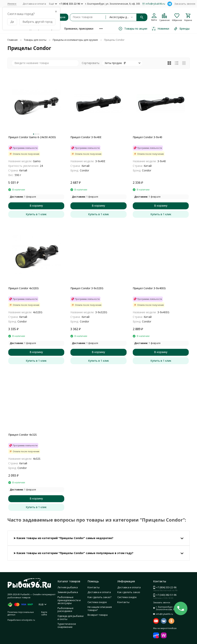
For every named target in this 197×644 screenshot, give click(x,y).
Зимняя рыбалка (68, 592)
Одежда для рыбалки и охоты (71, 617)
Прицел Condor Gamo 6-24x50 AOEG (32, 137)
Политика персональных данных (21, 613)
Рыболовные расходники (66, 610)
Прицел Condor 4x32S (23, 435)
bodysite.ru (29, 620)
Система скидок (97, 602)
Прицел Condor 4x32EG (23, 288)
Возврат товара (98, 615)
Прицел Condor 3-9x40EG (149, 288)
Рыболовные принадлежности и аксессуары (69, 600)
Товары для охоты (35, 40)
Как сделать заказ (129, 592)
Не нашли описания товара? (100, 608)
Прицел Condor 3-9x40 (147, 137)
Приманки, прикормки (79, 29)
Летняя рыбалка (68, 587)
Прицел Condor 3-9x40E (86, 137)
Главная (13, 40)
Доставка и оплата (34, 4)
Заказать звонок (185, 4)
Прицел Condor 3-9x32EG (87, 288)
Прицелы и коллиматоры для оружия (75, 40)
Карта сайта (44, 613)
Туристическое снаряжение (67, 625)
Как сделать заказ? (99, 597)
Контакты (94, 587)
